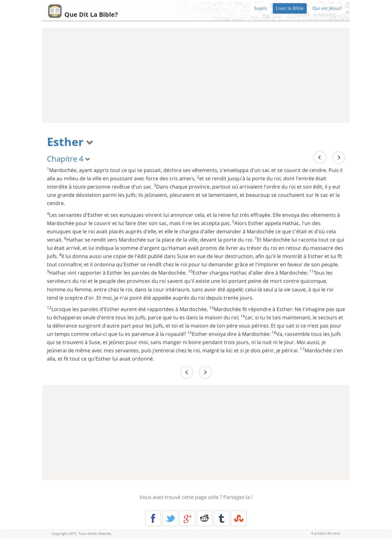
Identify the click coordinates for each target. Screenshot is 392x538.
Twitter (170, 518)
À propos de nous (326, 533)
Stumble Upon (239, 518)
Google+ (187, 518)
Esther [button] (70, 142)
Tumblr (222, 518)
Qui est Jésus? (327, 8)
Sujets (261, 8)
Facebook (153, 518)
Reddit (205, 518)
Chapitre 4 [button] (69, 159)
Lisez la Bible (290, 8)
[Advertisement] (196, 75)
